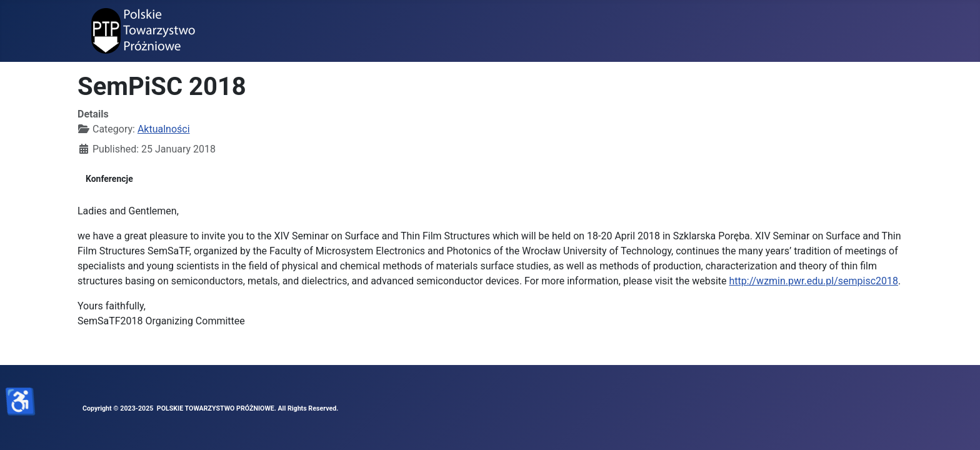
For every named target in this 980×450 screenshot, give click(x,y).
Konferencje (109, 179)
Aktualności (164, 129)
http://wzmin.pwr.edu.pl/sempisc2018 (814, 281)
